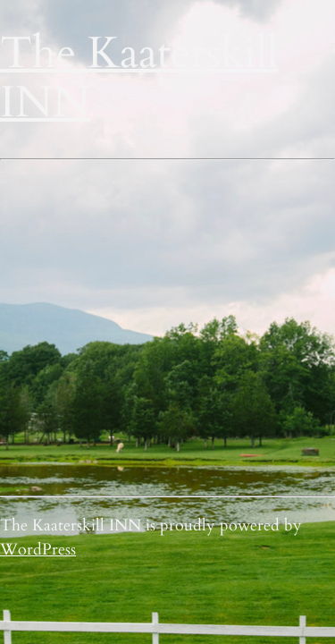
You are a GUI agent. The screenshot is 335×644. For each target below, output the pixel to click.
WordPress (38, 550)
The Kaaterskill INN (139, 79)
